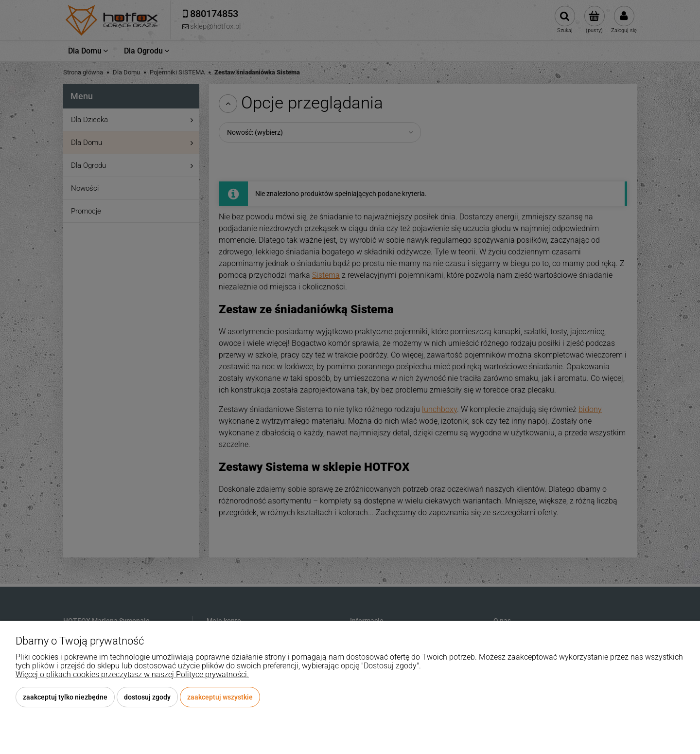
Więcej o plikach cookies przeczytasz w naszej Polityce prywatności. (132, 674)
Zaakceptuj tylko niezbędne (65, 697)
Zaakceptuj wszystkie (220, 697)
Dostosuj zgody (147, 697)
